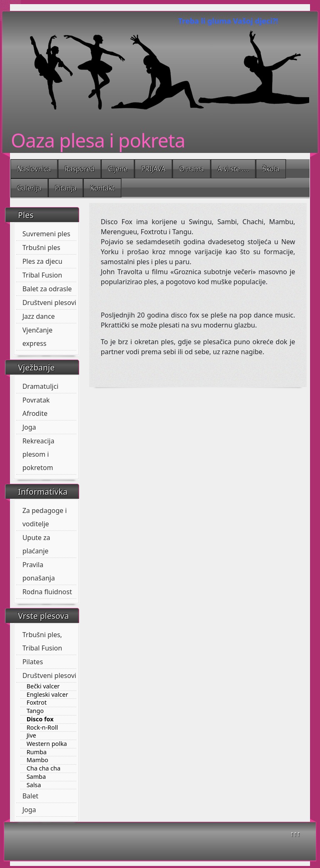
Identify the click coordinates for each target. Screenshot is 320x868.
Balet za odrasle (47, 289)
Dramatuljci (41, 386)
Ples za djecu (42, 261)
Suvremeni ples (46, 234)
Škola (271, 169)
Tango (35, 711)
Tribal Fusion (42, 275)
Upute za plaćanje (36, 544)
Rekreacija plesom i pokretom (39, 454)
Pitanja (66, 188)
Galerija (29, 188)
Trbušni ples (41, 248)
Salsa (34, 785)
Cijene (117, 169)
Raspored (79, 169)
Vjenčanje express (37, 337)
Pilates (33, 662)
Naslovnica (34, 169)
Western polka (47, 744)
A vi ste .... (233, 169)
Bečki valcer (43, 686)
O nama (191, 169)
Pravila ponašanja (39, 571)
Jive (31, 735)
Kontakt (102, 188)
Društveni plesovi (49, 303)
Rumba (37, 752)
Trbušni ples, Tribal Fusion (42, 641)
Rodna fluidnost (47, 592)
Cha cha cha (44, 768)
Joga (29, 427)
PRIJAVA (153, 169)
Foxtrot (37, 703)
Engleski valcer (47, 695)
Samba (36, 777)
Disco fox (40, 719)
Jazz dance (39, 316)
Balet (30, 796)
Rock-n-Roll (42, 728)
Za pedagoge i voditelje (45, 517)
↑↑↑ (295, 833)
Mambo (37, 760)
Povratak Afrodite (36, 407)
